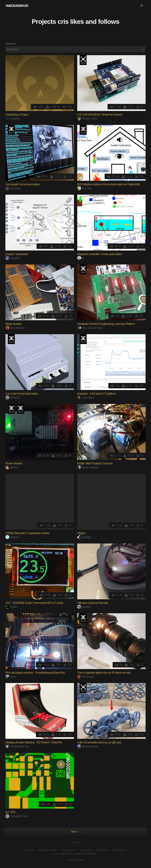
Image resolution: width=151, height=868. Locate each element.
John (11, 677)
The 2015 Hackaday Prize (83, 339)
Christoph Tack (16, 816)
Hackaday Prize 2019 (83, 688)
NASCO (12, 398)
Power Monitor (14, 463)
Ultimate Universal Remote (93, 603)
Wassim (12, 537)
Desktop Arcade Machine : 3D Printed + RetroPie (34, 742)
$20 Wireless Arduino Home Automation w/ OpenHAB (108, 184)
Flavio (11, 607)
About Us (29, 850)
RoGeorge (86, 677)
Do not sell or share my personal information (75, 854)
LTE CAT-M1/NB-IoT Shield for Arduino (100, 115)
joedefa (84, 607)
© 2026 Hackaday (76, 860)
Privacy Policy (102, 850)
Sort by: (11, 44)
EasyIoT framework (17, 254)
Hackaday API (120, 850)
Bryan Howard (88, 467)
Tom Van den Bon (90, 328)
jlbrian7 (12, 467)
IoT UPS (10, 812)
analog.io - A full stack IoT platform (97, 394)
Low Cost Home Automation (22, 394)
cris (63, 22)
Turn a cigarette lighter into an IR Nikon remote (104, 673)
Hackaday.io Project (17, 115)
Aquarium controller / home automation (100, 254)
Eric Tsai (85, 188)
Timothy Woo (87, 119)
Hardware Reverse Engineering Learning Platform (106, 324)
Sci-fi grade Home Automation (23, 184)
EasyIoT (13, 258)
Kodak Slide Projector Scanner (95, 463)
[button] (142, 6)
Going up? (75, 842)
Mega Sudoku (14, 324)
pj (81, 258)
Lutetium (13, 119)
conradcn (13, 188)
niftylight (84, 537)
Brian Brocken (88, 746)
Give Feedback (68, 850)
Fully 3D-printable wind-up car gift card (99, 742)
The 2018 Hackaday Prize (83, 60)
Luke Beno (86, 398)
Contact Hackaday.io (47, 850)
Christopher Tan (17, 746)
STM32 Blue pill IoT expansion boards (27, 533)
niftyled (81, 533)
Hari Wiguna (15, 328)
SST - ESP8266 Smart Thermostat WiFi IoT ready (34, 603)
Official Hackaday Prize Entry (11, 130)
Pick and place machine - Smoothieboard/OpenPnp (35, 673)
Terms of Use (86, 850)
